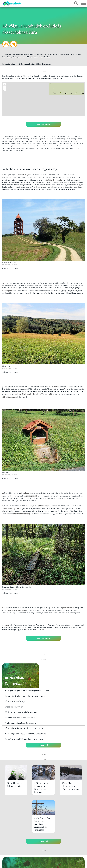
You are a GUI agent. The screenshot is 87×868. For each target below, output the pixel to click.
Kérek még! (44, 745)
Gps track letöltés (43, 124)
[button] (5, 89)
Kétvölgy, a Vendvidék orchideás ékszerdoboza (35, 64)
